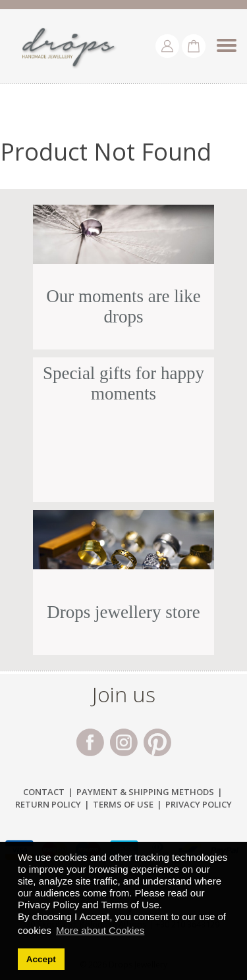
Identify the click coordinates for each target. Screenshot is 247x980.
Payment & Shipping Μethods (145, 792)
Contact (44, 792)
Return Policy (48, 804)
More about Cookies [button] (100, 930)
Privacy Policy (199, 804)
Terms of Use (123, 804)
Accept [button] (41, 959)
